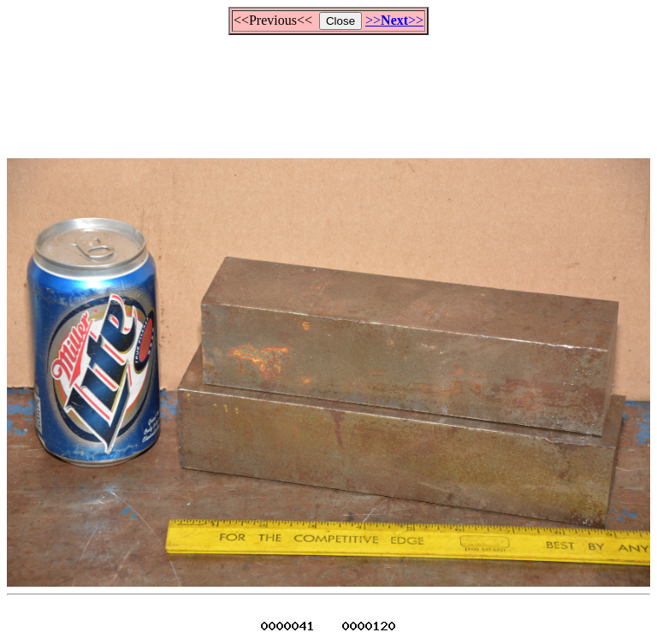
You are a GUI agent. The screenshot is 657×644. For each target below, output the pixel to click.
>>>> (394, 20)
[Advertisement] (328, 89)
